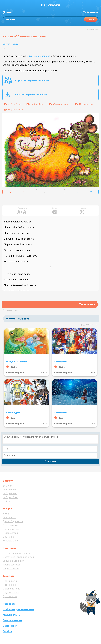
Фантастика (9, 517)
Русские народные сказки (17, 553)
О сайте (7, 631)
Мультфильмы (12, 615)
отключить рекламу (93, 29)
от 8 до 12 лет (11, 497)
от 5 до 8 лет (10, 493)
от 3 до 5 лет (10, 490)
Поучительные (11, 593)
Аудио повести (11, 569)
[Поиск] (50, 19)
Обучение (8, 537)
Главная (10, 12)
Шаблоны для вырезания (18, 609)
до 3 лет (7, 486)
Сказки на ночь (11, 589)
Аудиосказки (92, 12)
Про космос (9, 585)
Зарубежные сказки (14, 561)
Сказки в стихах (12, 529)
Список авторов (12, 620)
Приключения (11, 525)
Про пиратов (10, 596)
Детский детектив (13, 521)
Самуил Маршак (11, 44)
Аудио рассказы (12, 565)
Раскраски (9, 604)
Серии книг (10, 626)
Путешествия (10, 533)
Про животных (11, 581)
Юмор (6, 514)
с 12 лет (7, 501)
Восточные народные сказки (19, 557)
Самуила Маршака (40, 56)
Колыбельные (11, 541)
